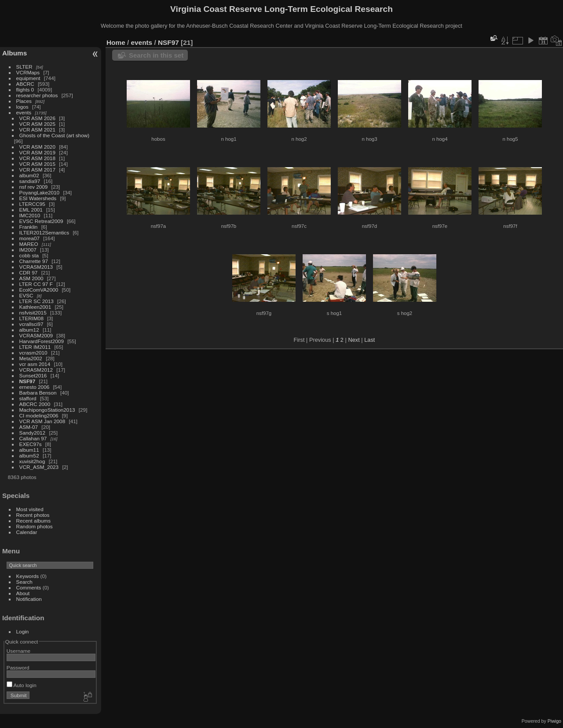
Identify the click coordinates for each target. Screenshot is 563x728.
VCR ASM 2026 (37, 118)
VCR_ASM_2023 (39, 467)
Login (23, 631)
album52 (29, 455)
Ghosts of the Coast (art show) (55, 135)
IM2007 (28, 250)
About (23, 593)
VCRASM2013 (36, 267)
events (24, 112)
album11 (29, 450)
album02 (29, 175)
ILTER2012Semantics (44, 232)
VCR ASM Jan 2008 (42, 421)
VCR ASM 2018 (37, 158)
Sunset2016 (33, 375)
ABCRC (25, 84)
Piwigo (554, 721)
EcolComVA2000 (39, 290)
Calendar (27, 532)
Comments (29, 587)
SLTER (24, 67)
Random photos (35, 526)
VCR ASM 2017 (37, 170)
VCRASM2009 (36, 335)
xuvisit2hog (32, 461)
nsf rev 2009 (34, 187)
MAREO (29, 244)
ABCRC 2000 (35, 404)
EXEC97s (31, 444)
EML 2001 (31, 210)
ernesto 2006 (35, 387)
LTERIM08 (31, 318)
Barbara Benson (38, 393)
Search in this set (156, 55)
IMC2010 (30, 215)
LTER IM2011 (35, 347)
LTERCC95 (32, 204)
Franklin (29, 227)
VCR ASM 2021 (37, 130)
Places (24, 101)
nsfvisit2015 (33, 313)
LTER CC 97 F (36, 284)
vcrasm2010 (33, 353)
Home (116, 42)
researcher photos (37, 95)
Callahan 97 (33, 438)
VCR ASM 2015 (37, 164)
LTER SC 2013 (37, 301)
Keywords (28, 576)
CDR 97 (29, 273)
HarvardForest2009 (42, 341)
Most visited (30, 509)
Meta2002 (31, 358)
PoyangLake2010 (40, 192)
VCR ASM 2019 (37, 152)
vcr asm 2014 (35, 364)
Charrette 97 (34, 261)
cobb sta (29, 255)
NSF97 (27, 381)
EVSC (26, 295)
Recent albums (33, 521)
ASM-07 (29, 427)
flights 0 (25, 90)
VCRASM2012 (36, 370)
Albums (15, 53)
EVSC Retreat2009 (41, 221)
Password (18, 668)
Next (354, 340)
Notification (29, 599)
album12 (29, 330)
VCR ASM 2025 (37, 124)
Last (369, 340)
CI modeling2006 (39, 415)
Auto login (22, 685)
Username (18, 651)
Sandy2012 (33, 433)
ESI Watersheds (38, 198)
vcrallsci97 (31, 324)
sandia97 (30, 181)
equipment (28, 78)
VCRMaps (28, 72)
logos (22, 107)
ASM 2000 (31, 278)
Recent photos (33, 515)
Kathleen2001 (35, 307)
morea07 (29, 238)
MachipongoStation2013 (47, 410)
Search (24, 582)
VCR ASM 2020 (37, 147)
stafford (28, 398)
